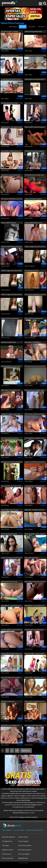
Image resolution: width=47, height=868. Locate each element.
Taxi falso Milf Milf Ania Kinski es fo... (12, 247)
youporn (43, 170)
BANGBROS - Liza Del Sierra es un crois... (11, 606)
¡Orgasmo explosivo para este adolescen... (11, 414)
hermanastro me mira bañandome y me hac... (32, 271)
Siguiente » (26, 751)
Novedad (32, 27)
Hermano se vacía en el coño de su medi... (35, 366)
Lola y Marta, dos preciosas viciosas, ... (10, 56)
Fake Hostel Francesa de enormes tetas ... (9, 582)
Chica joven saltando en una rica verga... (12, 199)
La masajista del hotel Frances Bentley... (11, 79)
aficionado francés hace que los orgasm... (35, 582)
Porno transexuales (25, 845)
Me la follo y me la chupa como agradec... (34, 175)
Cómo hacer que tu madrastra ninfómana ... (11, 175)
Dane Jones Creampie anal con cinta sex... (35, 702)
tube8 (44, 697)
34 (17, 751)
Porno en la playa (24, 854)
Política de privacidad (34, 830)
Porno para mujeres (25, 850)
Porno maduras (23, 841)
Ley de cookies (19, 830)
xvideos (20, 75)
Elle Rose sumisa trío (8, 701)
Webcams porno (8, 850)
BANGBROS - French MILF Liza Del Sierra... (35, 606)
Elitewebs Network (9, 837)
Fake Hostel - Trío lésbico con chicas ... (10, 390)
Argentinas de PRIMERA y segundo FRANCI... (33, 342)
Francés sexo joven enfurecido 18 (11, 558)
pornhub (20, 51)
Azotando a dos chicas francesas (12, 462)
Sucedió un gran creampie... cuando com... (10, 32)
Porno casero (7, 854)
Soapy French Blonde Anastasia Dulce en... (35, 462)
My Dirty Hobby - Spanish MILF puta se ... (34, 654)
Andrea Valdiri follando (9, 223)
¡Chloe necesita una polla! (33, 199)
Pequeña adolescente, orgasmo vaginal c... (35, 534)
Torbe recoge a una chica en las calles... (11, 271)
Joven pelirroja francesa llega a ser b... (35, 103)
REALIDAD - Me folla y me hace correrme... (34, 510)
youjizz (44, 51)
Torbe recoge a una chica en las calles (35, 247)
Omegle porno (7, 841)
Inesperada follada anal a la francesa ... (33, 223)
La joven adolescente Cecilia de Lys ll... (11, 630)
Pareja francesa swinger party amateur (34, 390)
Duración (41, 27)
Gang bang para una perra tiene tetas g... (35, 486)
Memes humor (23, 837)
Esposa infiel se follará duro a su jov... (11, 654)
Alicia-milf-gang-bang (32, 558)
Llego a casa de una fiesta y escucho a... (10, 319)
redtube (20, 170)
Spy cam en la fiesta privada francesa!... (33, 726)
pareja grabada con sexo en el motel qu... (11, 366)
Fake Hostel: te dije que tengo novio (34, 414)
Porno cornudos (8, 858)
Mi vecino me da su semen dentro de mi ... (10, 438)
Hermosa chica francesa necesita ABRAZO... (9, 534)
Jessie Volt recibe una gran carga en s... (10, 510)
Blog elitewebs (23, 858)
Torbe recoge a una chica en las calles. (11, 295)
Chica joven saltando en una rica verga (35, 295)
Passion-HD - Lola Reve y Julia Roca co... (34, 678)
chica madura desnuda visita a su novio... (35, 79)
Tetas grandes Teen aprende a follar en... (11, 486)
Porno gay (6, 845)
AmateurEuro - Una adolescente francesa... (12, 127)
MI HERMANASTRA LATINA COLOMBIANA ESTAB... (10, 103)
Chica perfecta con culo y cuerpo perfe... (35, 56)
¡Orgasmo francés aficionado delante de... (34, 630)
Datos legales (7, 830)
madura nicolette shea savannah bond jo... (8, 342)
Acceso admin (24, 863)
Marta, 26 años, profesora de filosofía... (34, 319)
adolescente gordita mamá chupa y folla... (33, 32)
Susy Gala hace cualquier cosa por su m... (35, 438)
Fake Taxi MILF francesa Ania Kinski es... (10, 678)
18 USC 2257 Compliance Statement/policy (23, 817)
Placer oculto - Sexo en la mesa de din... (35, 127)
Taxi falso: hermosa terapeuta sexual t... (34, 151)
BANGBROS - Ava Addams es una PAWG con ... (10, 726)
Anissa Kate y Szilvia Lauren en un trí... (11, 151)
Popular (23, 27)
